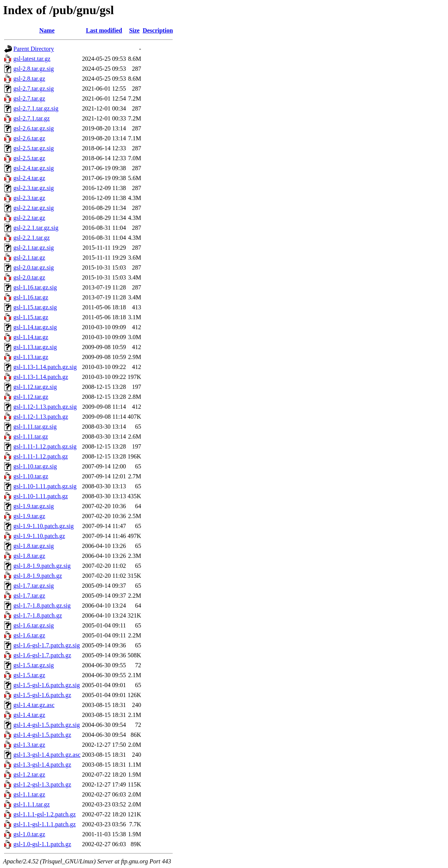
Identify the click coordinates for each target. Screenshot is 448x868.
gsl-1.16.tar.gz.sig (35, 287)
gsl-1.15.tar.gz (31, 317)
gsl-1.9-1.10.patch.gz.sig (44, 526)
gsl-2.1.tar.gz (29, 258)
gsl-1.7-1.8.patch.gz (38, 615)
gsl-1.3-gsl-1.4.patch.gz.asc (47, 755)
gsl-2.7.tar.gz (29, 98)
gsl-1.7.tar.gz (29, 596)
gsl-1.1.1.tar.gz (32, 804)
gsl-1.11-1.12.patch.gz (41, 456)
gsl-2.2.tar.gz (29, 218)
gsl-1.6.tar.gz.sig (34, 625)
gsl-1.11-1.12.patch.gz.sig (45, 446)
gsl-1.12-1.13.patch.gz (41, 417)
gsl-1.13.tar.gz (31, 357)
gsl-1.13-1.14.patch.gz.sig (45, 367)
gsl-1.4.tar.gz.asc (34, 705)
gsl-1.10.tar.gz (31, 476)
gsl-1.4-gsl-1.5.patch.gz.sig (47, 725)
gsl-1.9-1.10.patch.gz (39, 536)
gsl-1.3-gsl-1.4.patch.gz (42, 765)
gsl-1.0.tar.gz (29, 834)
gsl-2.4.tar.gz (29, 178)
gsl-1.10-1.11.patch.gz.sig (45, 486)
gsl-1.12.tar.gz (31, 397)
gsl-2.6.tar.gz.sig (34, 128)
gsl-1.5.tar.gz (29, 675)
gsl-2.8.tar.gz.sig (34, 69)
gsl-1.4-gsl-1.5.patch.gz (42, 735)
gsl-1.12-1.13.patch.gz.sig (45, 407)
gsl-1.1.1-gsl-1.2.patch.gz (45, 814)
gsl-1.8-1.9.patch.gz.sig (42, 566)
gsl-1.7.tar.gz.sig (34, 586)
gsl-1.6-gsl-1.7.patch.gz (42, 655)
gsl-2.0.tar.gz (29, 277)
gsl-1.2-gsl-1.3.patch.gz (42, 784)
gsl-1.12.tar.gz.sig (35, 387)
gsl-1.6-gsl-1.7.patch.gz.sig (47, 645)
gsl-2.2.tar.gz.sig (34, 208)
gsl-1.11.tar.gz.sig (35, 427)
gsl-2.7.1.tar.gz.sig (36, 108)
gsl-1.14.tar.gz (31, 337)
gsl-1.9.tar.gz (29, 516)
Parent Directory (34, 49)
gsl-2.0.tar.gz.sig (34, 267)
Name (47, 30)
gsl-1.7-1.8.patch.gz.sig (42, 605)
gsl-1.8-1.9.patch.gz (38, 576)
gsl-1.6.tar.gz (29, 635)
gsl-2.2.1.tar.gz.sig (36, 228)
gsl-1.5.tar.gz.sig (34, 665)
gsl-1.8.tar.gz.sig (34, 546)
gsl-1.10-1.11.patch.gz (41, 496)
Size (135, 30)
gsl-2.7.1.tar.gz (32, 118)
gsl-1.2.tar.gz (29, 775)
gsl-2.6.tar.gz (29, 138)
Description (158, 30)
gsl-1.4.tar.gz (29, 715)
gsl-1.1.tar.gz (29, 794)
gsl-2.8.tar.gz (29, 79)
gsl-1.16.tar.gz (31, 297)
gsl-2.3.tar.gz (29, 198)
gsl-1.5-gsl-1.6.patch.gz (42, 695)
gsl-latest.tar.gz (32, 59)
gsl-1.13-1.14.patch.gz (41, 377)
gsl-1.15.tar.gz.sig (35, 307)
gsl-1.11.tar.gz (31, 436)
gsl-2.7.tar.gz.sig (34, 89)
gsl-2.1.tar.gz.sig (34, 248)
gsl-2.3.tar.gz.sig (34, 188)
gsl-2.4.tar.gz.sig (34, 168)
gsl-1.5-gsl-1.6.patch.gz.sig (47, 685)
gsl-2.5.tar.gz (29, 158)
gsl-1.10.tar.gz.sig (35, 466)
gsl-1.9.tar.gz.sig (34, 506)
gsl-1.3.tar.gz (29, 745)
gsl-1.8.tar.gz (29, 556)
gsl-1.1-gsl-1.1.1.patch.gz (45, 824)
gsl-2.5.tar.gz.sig (34, 148)
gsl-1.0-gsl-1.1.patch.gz (42, 844)
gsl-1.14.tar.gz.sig (35, 327)
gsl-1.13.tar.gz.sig (35, 347)
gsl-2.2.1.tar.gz (32, 238)
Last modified (104, 30)
